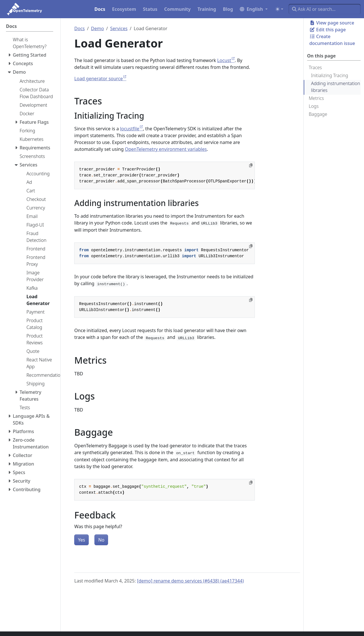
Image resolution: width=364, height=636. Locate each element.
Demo (97, 28)
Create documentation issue (332, 40)
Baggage (318, 114)
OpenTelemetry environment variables (166, 149)
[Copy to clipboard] (251, 165)
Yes (81, 540)
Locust (224, 60)
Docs (79, 28)
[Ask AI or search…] (325, 9)
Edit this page (328, 30)
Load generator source (99, 79)
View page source (332, 23)
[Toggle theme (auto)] (279, 9)
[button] (254, 9)
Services (119, 28)
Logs (314, 106)
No (101, 540)
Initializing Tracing (330, 75)
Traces (315, 67)
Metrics (316, 98)
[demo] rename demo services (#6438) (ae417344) (190, 581)
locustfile (130, 129)
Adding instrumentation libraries (336, 87)
